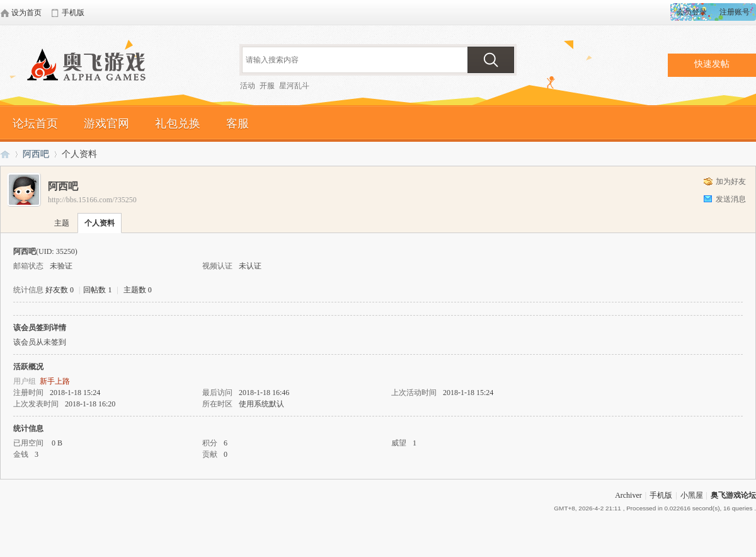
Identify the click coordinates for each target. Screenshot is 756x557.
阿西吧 (36, 154)
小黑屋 (692, 495)
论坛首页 (35, 123)
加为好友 (731, 181)
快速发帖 (712, 64)
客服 (238, 123)
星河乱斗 (294, 86)
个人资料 (100, 223)
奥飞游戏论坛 (91, 66)
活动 (248, 86)
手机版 (661, 495)
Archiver (628, 495)
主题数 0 (138, 290)
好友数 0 (60, 290)
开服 (267, 86)
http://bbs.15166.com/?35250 (92, 200)
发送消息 (731, 199)
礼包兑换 (178, 123)
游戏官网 (106, 123)
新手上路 (55, 381)
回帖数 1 (97, 290)
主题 (62, 223)
